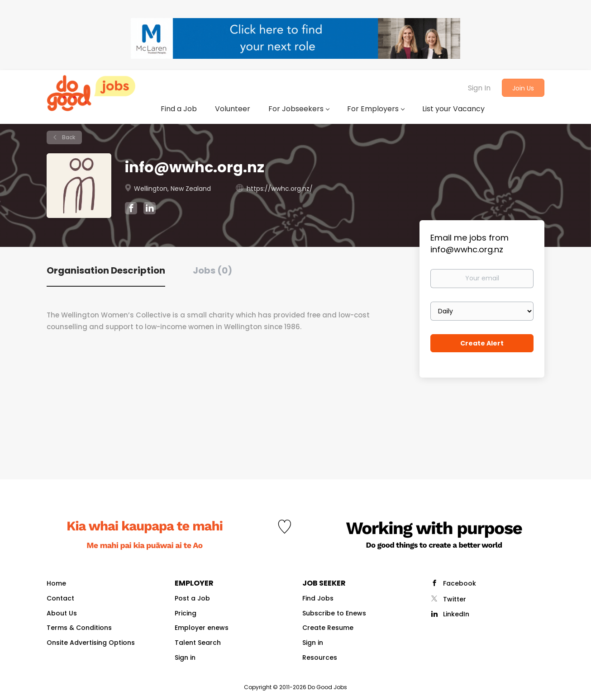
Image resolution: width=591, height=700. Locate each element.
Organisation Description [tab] (106, 270)
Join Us (523, 88)
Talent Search (198, 643)
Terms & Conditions (79, 628)
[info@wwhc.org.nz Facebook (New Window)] (131, 209)
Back (68, 137)
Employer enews (202, 628)
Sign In (479, 88)
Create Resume (328, 628)
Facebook (460, 583)
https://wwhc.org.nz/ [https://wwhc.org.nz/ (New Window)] (280, 189)
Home (56, 583)
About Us (62, 613)
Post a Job (192, 598)
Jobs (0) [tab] (212, 270)
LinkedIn (456, 614)
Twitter (455, 599)
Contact (60, 598)
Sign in (185, 657)
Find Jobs (318, 598)
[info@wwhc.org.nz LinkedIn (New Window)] (150, 210)
